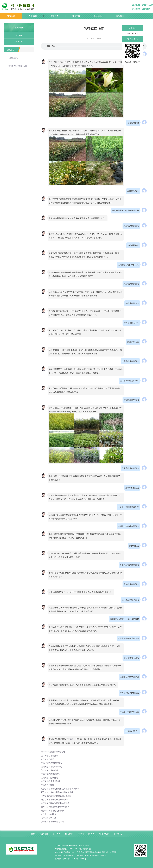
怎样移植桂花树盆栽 (50, 770)
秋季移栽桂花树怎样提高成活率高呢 (57, 796)
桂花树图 (76, 16)
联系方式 (18, 42)
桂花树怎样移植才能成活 (52, 763)
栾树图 (91, 834)
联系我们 (120, 16)
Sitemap (83, 859)
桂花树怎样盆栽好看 (50, 778)
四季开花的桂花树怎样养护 (53, 811)
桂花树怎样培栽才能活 (51, 781)
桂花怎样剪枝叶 (48, 785)
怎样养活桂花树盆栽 (50, 756)
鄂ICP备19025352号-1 (71, 859)
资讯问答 (54, 16)
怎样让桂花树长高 (49, 818)
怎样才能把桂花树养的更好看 (54, 752)
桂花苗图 (98, 16)
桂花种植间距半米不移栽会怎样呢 (56, 803)
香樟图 (81, 834)
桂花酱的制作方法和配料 (18, 66)
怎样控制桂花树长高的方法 (53, 822)
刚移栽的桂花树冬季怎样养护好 (55, 800)
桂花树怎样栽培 (48, 759)
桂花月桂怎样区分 (49, 814)
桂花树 (71, 739)
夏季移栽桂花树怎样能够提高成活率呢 (58, 792)
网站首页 (11, 16)
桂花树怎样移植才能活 (51, 774)
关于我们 (33, 16)
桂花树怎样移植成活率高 (52, 767)
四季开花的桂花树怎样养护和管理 (56, 807)
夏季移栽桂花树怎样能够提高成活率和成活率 (61, 789)
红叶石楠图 (104, 834)
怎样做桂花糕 (14, 58)
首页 (33, 834)
